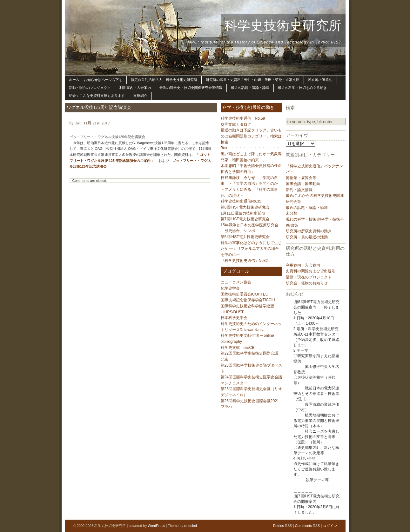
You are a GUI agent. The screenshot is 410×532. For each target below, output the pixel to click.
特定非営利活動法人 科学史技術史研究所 (164, 80)
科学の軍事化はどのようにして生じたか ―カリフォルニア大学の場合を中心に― (251, 249)
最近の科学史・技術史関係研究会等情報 (191, 88)
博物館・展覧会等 (301, 178)
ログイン (330, 526)
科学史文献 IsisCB (238, 348)
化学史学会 (230, 288)
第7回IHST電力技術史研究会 (245, 219)
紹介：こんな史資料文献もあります (97, 96)
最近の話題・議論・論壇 (250, 88)
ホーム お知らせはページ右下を (96, 80)
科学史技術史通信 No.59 (243, 118)
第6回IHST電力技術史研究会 (245, 237)
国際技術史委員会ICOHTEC (245, 294)
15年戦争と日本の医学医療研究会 (249, 225)
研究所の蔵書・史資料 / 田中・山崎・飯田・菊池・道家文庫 (253, 80)
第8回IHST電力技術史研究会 (245, 207)
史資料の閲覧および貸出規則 (311, 271)
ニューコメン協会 (236, 282)
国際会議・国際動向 (303, 184)
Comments (303, 526)
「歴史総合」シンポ (238, 231)
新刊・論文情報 (299, 190)
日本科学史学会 (234, 318)
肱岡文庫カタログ (236, 124)
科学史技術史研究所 (283, 25)
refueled (191, 526)
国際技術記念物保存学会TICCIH (248, 300)
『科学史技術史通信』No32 (244, 261)
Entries (279, 526)
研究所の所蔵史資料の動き (309, 231)
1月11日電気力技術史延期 (243, 213)
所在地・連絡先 (320, 80)
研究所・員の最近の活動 (307, 237)
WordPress (156, 526)
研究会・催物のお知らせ (307, 283)
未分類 (292, 213)
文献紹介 (140, 96)
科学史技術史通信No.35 (241, 201)
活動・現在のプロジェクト (90, 88)
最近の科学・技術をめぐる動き (302, 88)
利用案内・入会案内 (135, 88)
